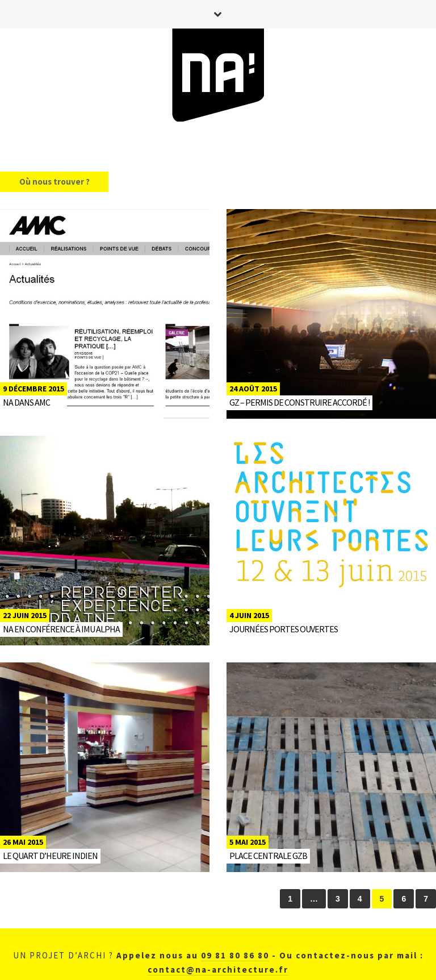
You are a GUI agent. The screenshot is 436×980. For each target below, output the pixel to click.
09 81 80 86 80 (235, 955)
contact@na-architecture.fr (218, 969)
